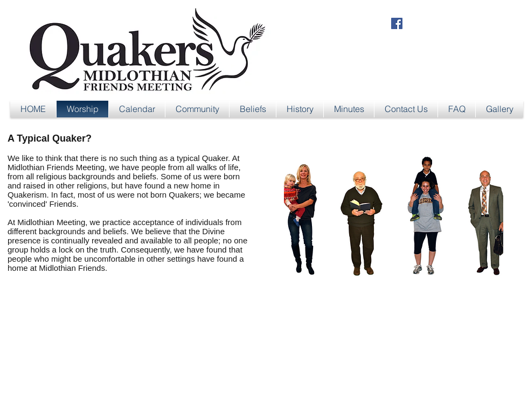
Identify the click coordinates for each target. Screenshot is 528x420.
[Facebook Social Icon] (397, 23)
